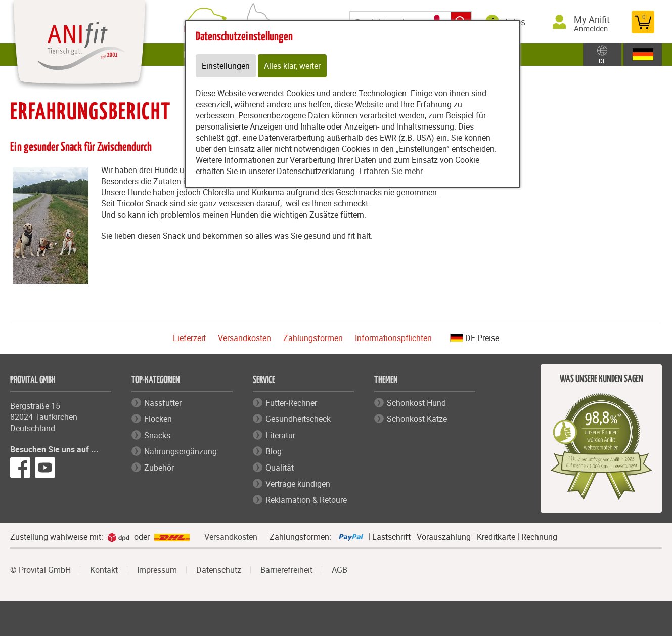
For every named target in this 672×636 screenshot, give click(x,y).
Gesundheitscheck (298, 419)
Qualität (280, 468)
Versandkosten (244, 338)
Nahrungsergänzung (181, 451)
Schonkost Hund (416, 403)
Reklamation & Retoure (306, 500)
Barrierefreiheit (286, 570)
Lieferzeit (189, 338)
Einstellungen (226, 66)
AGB (340, 570)
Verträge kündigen (298, 484)
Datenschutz (219, 570)
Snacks (157, 435)
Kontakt (104, 570)
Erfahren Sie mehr (391, 171)
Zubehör (159, 468)
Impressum (157, 570)
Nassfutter (163, 403)
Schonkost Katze (417, 419)
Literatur (280, 435)
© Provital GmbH (40, 570)
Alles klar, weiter (292, 66)
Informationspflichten (393, 338)
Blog (274, 451)
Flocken (158, 419)
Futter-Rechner (291, 403)
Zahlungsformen (313, 338)
